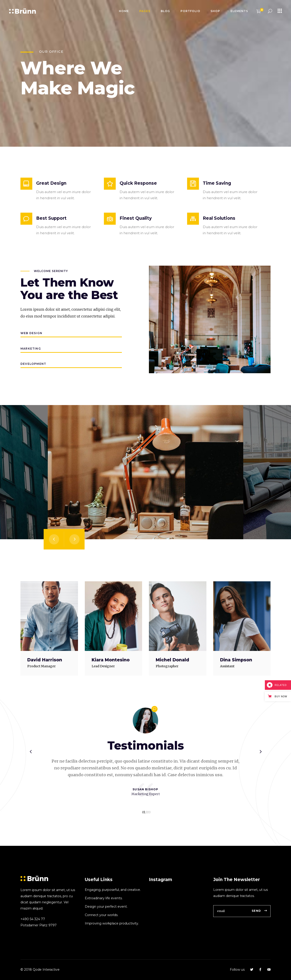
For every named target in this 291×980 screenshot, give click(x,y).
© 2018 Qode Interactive (40, 970)
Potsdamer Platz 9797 (39, 925)
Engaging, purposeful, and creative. (113, 890)
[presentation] (54, 539)
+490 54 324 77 (33, 919)
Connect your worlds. (102, 915)
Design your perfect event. (106, 907)
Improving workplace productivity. (112, 923)
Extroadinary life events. (104, 898)
